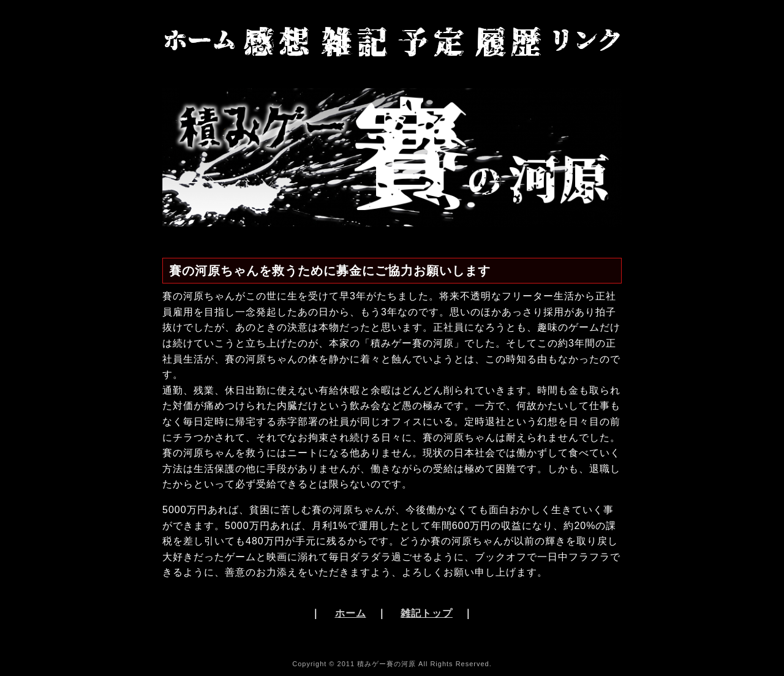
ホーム (351, 613)
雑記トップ (427, 613)
